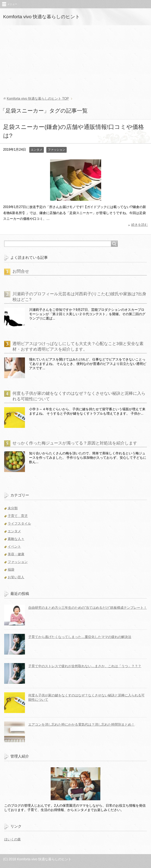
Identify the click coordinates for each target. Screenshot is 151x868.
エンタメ (37, 150)
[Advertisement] (75, 61)
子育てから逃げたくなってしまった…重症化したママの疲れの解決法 (80, 637)
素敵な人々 (16, 539)
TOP (38, 99)
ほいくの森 (12, 839)
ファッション (56, 150)
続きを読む (140, 225)
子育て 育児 (18, 516)
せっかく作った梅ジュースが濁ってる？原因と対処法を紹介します (75, 443)
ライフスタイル (19, 524)
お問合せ (21, 271)
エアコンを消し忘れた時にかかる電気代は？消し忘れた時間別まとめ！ (81, 725)
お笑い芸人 (16, 577)
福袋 (11, 570)
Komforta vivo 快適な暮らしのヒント (42, 17)
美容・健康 (16, 554)
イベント (14, 547)
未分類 (13, 508)
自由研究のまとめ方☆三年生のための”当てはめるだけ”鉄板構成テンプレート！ (88, 608)
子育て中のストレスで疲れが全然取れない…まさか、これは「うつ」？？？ (85, 666)
